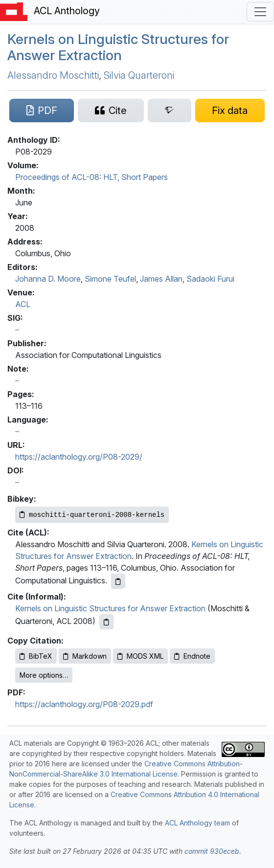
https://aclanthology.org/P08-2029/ (79, 457)
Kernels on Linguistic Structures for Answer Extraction (118, 47)
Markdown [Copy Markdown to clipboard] (85, 656)
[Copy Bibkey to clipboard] (92, 515)
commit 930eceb (212, 851)
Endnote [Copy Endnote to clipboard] (192, 656)
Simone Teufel (110, 279)
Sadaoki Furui (210, 279)
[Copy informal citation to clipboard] (106, 622)
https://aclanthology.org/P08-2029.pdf (84, 704)
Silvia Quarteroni (139, 75)
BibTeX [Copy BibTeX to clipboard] (36, 656)
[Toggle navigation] (260, 12)
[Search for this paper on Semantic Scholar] (170, 111)
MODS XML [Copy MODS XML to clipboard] (140, 656)
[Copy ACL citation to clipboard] (118, 581)
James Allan (161, 279)
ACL (23, 304)
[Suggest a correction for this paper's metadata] (230, 111)
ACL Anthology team (197, 823)
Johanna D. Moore (48, 279)
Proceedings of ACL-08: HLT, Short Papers (91, 177)
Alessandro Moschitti (53, 75)
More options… (44, 675)
